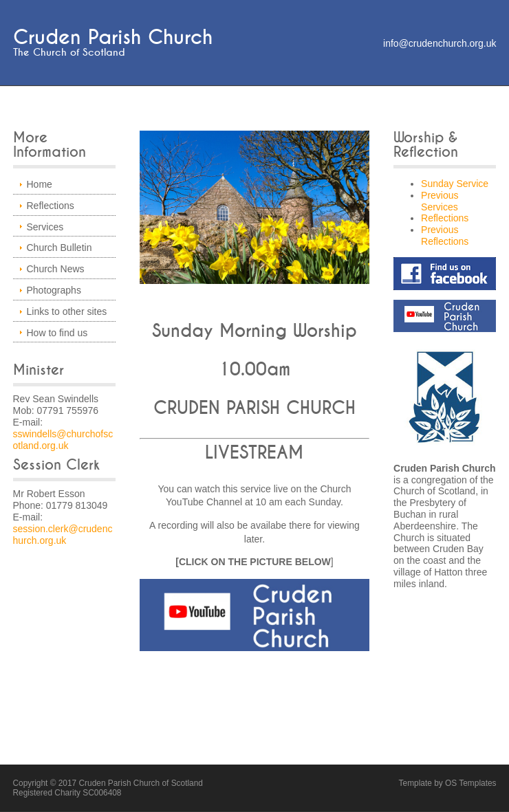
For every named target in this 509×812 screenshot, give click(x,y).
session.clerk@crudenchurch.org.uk (63, 535)
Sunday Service (455, 184)
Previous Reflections (445, 235)
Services (45, 227)
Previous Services (440, 201)
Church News (56, 269)
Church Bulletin (59, 248)
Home (40, 184)
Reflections (51, 206)
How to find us (57, 333)
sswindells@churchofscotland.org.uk (63, 440)
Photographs (54, 290)
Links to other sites (67, 311)
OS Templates (470, 783)
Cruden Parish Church (113, 37)
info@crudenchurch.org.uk (440, 43)
